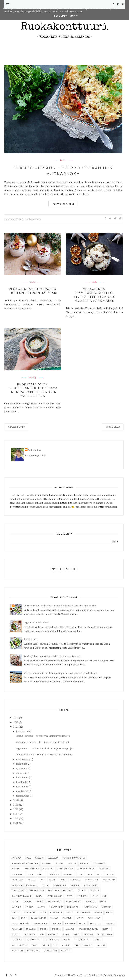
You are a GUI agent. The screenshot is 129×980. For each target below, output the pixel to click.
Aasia (28, 858)
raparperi (70, 929)
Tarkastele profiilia (35, 455)
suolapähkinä (81, 940)
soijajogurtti (105, 934)
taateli (35, 945)
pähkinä (44, 929)
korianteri (53, 891)
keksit (46, 885)
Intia (80, 874)
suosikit (97, 940)
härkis (63, 160)
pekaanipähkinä (39, 918)
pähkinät (56, 929)
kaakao (32, 880)
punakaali (110, 923)
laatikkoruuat (54, 896)
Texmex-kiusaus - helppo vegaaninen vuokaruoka (63, 171)
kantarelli (75, 880)
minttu (41, 907)
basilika (72, 863)
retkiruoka (30, 934)
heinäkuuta (22, 777)
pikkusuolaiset (41, 923)
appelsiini (39, 858)
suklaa (67, 940)
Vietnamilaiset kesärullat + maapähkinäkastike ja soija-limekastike (60, 606)
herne (30, 874)
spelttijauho (52, 940)
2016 (16, 818)
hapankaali (104, 869)
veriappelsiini (50, 951)
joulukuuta (22, 731)
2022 (16, 722)
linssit (15, 901)
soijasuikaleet (34, 940)
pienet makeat (94, 918)
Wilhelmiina (34, 450)
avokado (47, 863)
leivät (95, 896)
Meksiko (29, 907)
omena (69, 912)
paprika (98, 912)
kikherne (75, 885)
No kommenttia (33, 219)
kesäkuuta (22, 782)
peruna (80, 918)
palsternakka (84, 912)
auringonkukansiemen (74, 858)
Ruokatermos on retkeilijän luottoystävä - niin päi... (44, 755)
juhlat (110, 874)
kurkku (82, 891)
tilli (55, 945)
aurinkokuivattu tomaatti (25, 863)
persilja (54, 918)
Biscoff (15, 869)
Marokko (16, 907)
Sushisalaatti (31, 639)
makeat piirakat (74, 901)
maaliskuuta (23, 791)
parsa (109, 912)
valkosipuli (17, 951)
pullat (82, 923)
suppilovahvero (19, 945)
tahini (46, 945)
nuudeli (16, 912)
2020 (16, 800)
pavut (24, 918)
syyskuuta (21, 768)
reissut (106, 929)
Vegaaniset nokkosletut (37, 622)
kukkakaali (69, 891)
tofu (76, 945)
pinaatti (57, 923)
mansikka (90, 901)
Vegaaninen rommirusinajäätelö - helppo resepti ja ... (45, 748)
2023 (16, 718)
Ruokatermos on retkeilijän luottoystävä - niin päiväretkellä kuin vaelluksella (33, 390)
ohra (43, 912)
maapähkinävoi (55, 901)
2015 (16, 823)
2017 (16, 814)
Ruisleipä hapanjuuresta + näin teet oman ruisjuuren (52, 656)
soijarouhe (17, 940)
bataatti (84, 863)
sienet (77, 934)
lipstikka (27, 901)
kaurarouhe (32, 885)
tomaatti (88, 945)
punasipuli (17, 929)
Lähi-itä (39, 901)
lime (104, 896)
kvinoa (39, 896)
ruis (42, 934)
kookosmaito (37, 891)
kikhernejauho (91, 885)
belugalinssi (99, 863)
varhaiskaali (33, 951)
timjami (66, 945)
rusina (66, 934)
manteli (103, 901)
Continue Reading (63, 204)
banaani (60, 863)
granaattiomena (86, 869)
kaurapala (17, 885)
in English (68, 874)
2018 (16, 809)
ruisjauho (53, 934)
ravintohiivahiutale (88, 929)
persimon (67, 918)
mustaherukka (90, 907)
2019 (16, 805)
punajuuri (95, 923)
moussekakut (56, 907)
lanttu (70, 896)
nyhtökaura (30, 912)
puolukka (31, 929)
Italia (89, 874)
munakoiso (73, 907)
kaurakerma (109, 880)
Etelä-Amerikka (65, 869)
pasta (14, 918)
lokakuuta (21, 764)
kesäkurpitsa (60, 885)
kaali (42, 880)
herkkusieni (17, 874)
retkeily (33, 377)
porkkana (70, 923)
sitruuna (89, 934)
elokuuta (21, 773)
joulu (33, 282)
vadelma (101, 945)
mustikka (106, 907)
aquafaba (53, 858)
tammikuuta (23, 796)
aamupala (16, 858)
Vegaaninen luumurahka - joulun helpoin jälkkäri (33, 291)
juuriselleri (17, 880)
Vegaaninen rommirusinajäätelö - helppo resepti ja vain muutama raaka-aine (94, 295)
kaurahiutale (92, 880)
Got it (74, 16)
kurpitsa (95, 891)
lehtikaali (83, 896)
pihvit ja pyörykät (20, 923)
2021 (16, 727)
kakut (52, 880)
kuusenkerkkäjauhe (21, 896)
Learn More (60, 16)
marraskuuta (23, 759)
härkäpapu (54, 874)
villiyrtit (66, 951)
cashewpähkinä (31, 869)
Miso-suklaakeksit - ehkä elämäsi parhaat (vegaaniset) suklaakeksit (61, 673)
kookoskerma (19, 891)
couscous (48, 869)
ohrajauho (56, 912)
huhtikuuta (22, 787)
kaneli (63, 880)
